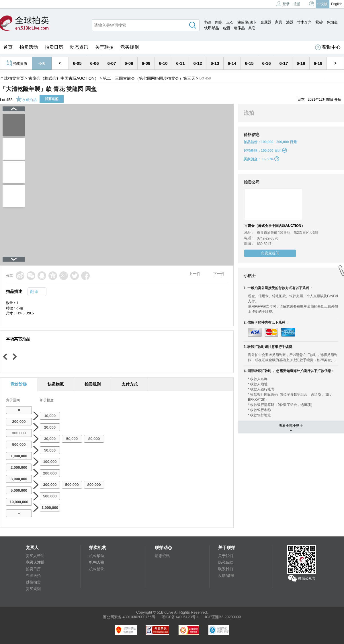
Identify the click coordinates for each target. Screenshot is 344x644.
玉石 (230, 22)
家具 (279, 22)
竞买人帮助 (35, 556)
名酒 (226, 28)
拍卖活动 (29, 47)
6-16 (266, 63)
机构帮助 (97, 556)
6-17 (284, 63)
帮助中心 (328, 47)
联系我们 (226, 569)
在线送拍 (33, 576)
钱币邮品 (212, 28)
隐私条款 (226, 562)
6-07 (112, 63)
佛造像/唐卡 (247, 22)
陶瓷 (219, 22)
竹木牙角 (304, 22)
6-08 (129, 63)
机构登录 (97, 569)
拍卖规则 (93, 384)
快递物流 (56, 384)
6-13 (215, 63)
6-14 (232, 63)
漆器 (290, 22)
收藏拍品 (26, 100)
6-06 (94, 63)
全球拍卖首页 (12, 78)
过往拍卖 (33, 582)
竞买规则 (130, 47)
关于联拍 (104, 47)
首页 (8, 47)
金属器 (266, 22)
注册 (297, 4)
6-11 (180, 63)
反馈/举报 (226, 576)
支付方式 (130, 384)
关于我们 (226, 556)
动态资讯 (79, 47)
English (337, 4)
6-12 (198, 63)
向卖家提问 (270, 253)
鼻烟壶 (332, 22)
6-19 (318, 63)
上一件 (195, 274)
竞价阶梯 (19, 384)
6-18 (301, 63)
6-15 (249, 63)
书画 (208, 22)
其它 (252, 28)
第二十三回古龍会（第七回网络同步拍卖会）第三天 (149, 78)
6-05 (77, 63)
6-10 (163, 63)
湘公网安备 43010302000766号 (129, 617)
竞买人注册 (35, 562)
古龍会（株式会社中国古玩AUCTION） (63, 78)
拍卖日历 (54, 47)
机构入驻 (97, 562)
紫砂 (319, 22)
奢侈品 (239, 28)
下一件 (219, 274)
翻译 (34, 291)
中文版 (322, 4)
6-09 (146, 63)
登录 (283, 4)
